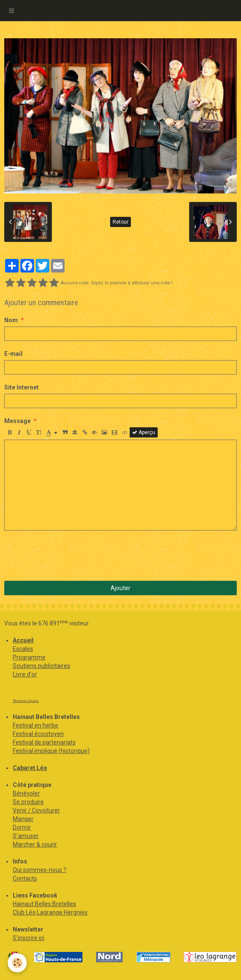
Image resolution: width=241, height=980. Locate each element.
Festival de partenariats (44, 742)
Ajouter (120, 588)
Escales (23, 649)
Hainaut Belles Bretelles (44, 904)
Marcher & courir (35, 844)
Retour (120, 222)
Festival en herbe (35, 725)
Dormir (22, 827)
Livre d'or (25, 674)
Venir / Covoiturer (36, 810)
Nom (11, 320)
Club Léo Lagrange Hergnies (50, 912)
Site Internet (21, 387)
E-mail (13, 354)
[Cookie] (17, 963)
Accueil (23, 640)
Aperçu (144, 432)
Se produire (28, 802)
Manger (23, 819)
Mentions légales (26, 701)
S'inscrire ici (28, 938)
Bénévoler (26, 793)
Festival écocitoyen (38, 734)
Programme (29, 657)
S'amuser (26, 836)
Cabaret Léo (30, 768)
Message (17, 421)
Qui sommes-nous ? (40, 870)
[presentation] (69, 556)
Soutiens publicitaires (41, 666)
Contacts (25, 878)
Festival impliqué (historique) (51, 751)
